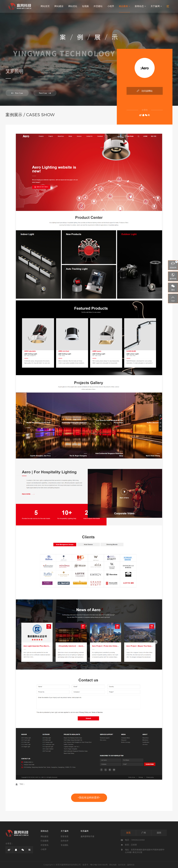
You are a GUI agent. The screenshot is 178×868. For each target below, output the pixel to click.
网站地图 (113, 865)
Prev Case (16, 93)
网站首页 (46, 6)
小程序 (111, 6)
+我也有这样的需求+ (89, 798)
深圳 (159, 833)
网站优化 (74, 6)
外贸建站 (99, 6)
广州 (144, 833)
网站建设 (60, 6)
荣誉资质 (65, 836)
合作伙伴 (65, 841)
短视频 (86, 6)
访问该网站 (145, 91)
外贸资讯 (44, 845)
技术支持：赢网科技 (126, 865)
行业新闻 (44, 841)
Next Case (42, 93)
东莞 (128, 833)
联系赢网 (85, 831)
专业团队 (65, 845)
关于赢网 (156, 6)
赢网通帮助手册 (87, 836)
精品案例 (125, 6)
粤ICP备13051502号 (99, 865)
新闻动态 (141, 6)
